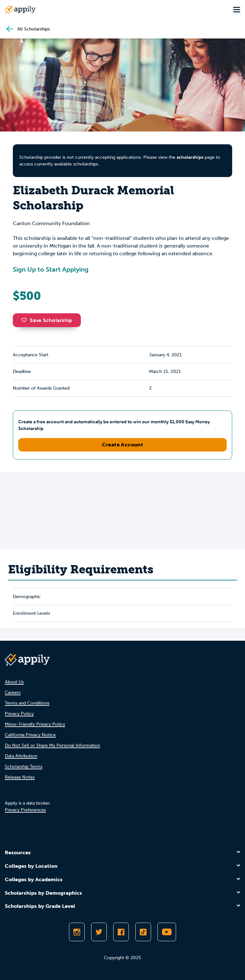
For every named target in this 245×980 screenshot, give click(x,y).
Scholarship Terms (24, 767)
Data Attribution (21, 756)
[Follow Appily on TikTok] (143, 932)
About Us (14, 682)
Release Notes (20, 777)
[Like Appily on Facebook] (121, 932)
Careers (13, 693)
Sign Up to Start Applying (51, 269)
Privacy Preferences (25, 810)
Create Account (123, 445)
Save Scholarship (47, 320)
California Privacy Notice (30, 735)
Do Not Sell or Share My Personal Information (52, 745)
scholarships (190, 157)
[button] (26, 320)
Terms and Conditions (27, 703)
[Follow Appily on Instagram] (77, 932)
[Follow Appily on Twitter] (99, 932)
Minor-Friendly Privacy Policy (35, 724)
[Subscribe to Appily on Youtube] (167, 932)
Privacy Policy (19, 714)
